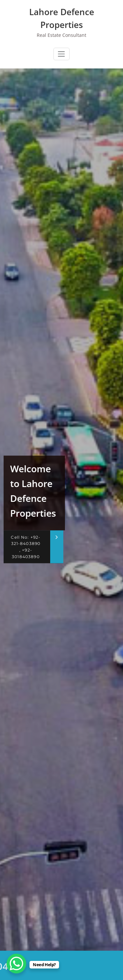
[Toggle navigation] (61, 54)
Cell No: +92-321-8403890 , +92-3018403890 (26, 547)
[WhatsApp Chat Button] (16, 964)
